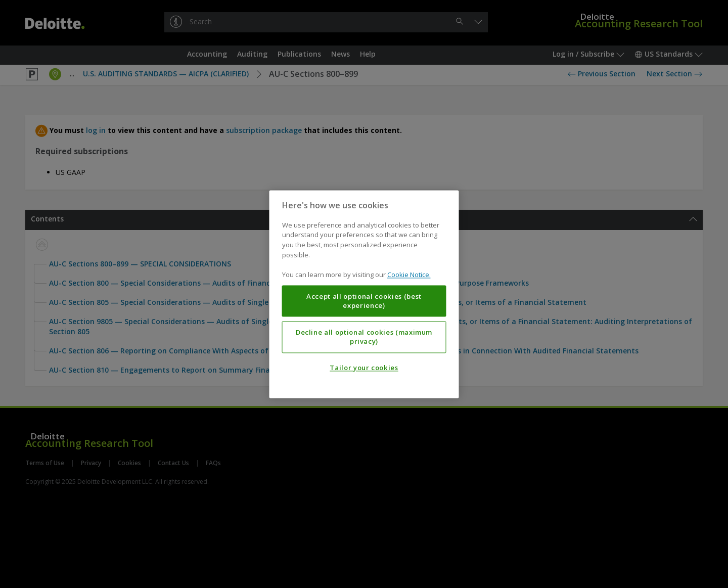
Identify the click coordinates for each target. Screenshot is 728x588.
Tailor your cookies (364, 368)
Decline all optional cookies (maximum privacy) (364, 337)
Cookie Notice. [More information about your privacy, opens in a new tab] (409, 275)
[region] (364, 294)
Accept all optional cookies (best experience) (364, 301)
